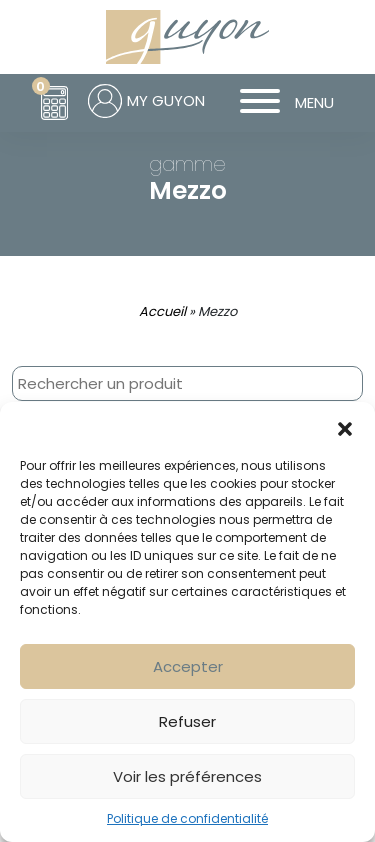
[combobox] (187, 383)
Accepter (188, 666)
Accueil (162, 311)
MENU (279, 103)
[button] (345, 427)
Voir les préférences (187, 776)
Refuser (187, 721)
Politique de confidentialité (187, 818)
